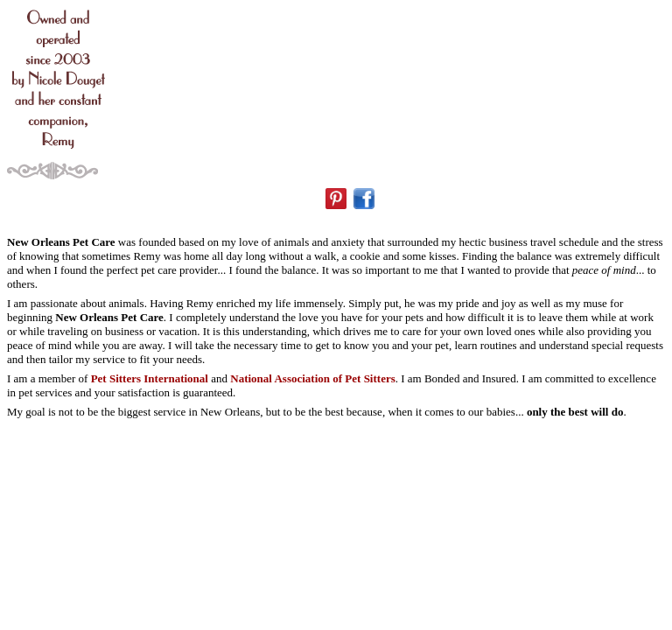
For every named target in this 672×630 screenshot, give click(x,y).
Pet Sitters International (150, 378)
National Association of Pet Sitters (312, 378)
